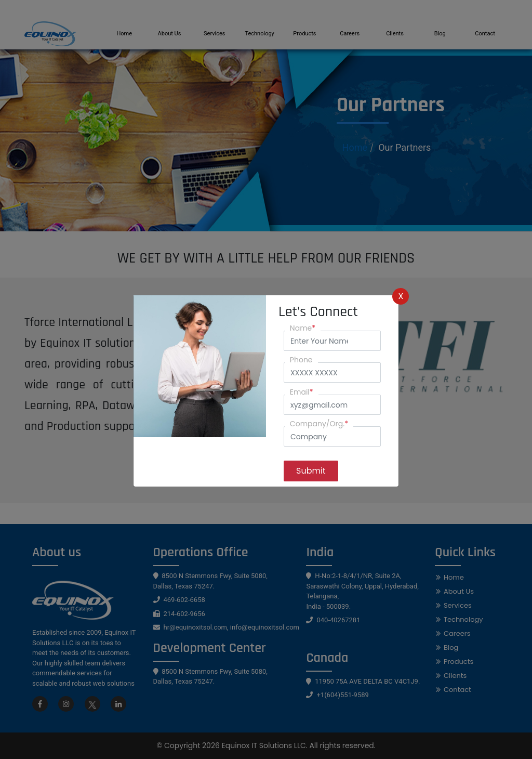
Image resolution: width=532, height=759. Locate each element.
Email (302, 392)
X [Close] (401, 296)
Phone (301, 360)
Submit (311, 471)
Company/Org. (319, 424)
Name (303, 328)
